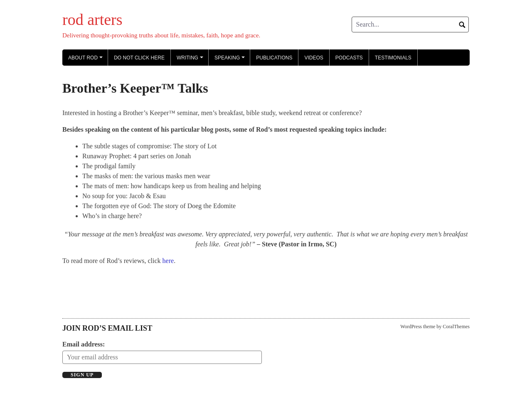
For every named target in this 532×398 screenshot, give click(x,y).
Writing (191, 60)
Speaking (231, 60)
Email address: (84, 344)
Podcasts (349, 58)
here (168, 261)
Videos (314, 58)
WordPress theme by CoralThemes (435, 327)
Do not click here (139, 58)
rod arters (92, 20)
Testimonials (393, 58)
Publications (274, 58)
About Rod (87, 60)
